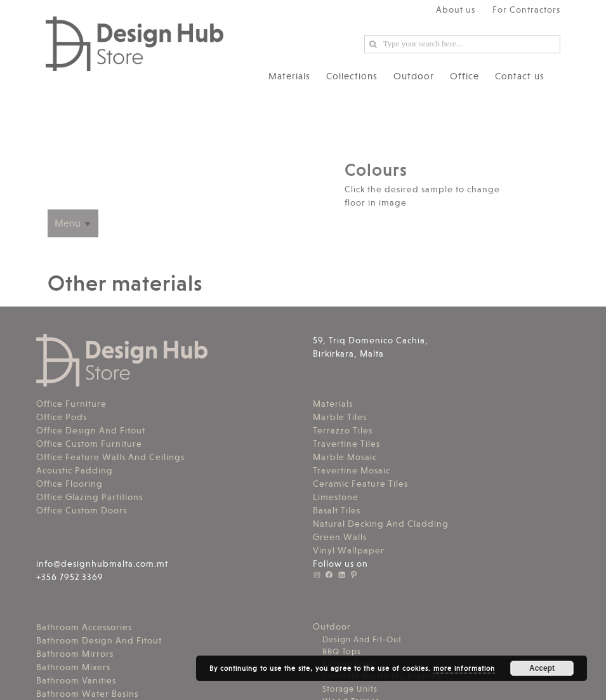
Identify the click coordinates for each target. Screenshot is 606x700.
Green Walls (340, 537)
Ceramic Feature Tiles (360, 484)
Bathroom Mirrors (75, 654)
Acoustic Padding (75, 470)
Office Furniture (71, 404)
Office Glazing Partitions (89, 497)
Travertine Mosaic (352, 470)
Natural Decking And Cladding (381, 524)
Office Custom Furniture (89, 444)
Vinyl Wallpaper (349, 550)
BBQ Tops (342, 651)
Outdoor (332, 626)
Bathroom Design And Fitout (99, 640)
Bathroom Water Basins (87, 694)
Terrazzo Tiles (343, 430)
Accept (542, 668)
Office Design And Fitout (91, 430)
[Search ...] (463, 44)
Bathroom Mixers (73, 667)
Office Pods (62, 417)
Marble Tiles (340, 417)
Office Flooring (69, 484)
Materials (333, 404)
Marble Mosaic (345, 457)
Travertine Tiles (346, 444)
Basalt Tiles (337, 510)
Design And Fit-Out (362, 639)
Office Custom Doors (82, 510)
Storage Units (350, 689)
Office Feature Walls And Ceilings (110, 457)
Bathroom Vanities (76, 680)
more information (464, 669)
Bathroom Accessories (84, 627)
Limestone (336, 497)
